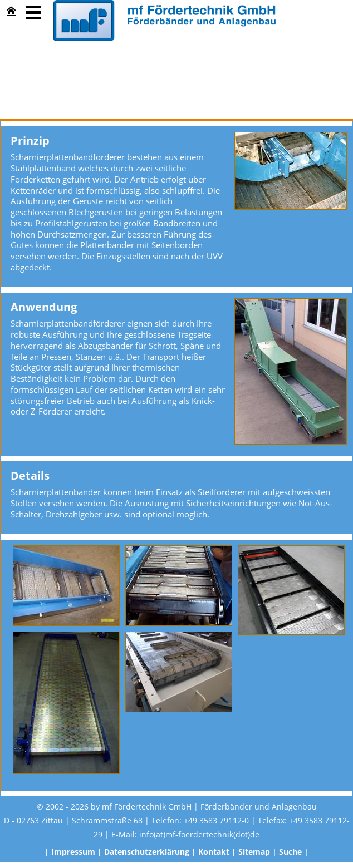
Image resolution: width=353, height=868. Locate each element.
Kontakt (214, 852)
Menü (33, 11)
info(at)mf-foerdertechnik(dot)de (199, 834)
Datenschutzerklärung (147, 852)
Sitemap (254, 852)
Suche (290, 852)
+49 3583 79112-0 (216, 820)
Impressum (73, 852)
